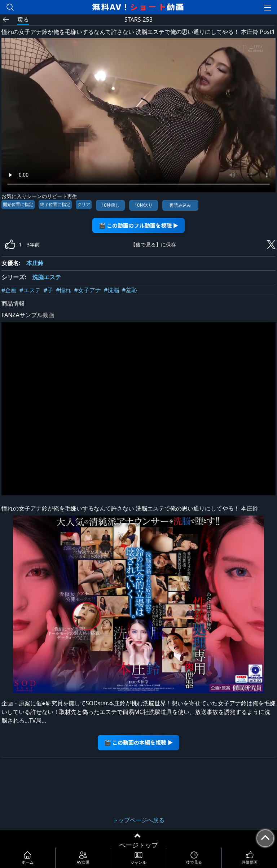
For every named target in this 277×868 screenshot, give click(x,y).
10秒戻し (110, 205)
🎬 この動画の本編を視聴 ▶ (139, 742)
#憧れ (63, 290)
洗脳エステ (47, 277)
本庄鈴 (35, 263)
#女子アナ (87, 290)
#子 (48, 290)
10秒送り (144, 205)
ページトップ (138, 845)
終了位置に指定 (55, 204)
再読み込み (180, 205)
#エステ (30, 290)
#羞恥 (129, 290)
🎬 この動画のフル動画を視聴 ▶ (139, 225)
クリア (84, 204)
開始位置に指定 (18, 204)
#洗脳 (111, 290)
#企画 (9, 290)
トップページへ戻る (138, 820)
